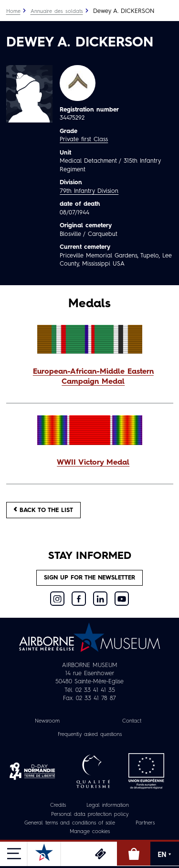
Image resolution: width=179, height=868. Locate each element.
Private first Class (84, 139)
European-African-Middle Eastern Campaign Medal (93, 377)
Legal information (108, 806)
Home (13, 12)
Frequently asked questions (90, 735)
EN (165, 855)
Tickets (100, 854)
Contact (132, 721)
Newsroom (47, 721)
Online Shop (134, 854)
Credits (58, 806)
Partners (145, 823)
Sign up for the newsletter (89, 578)
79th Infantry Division (89, 191)
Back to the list (43, 510)
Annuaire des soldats (57, 12)
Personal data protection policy (90, 815)
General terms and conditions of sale (70, 823)
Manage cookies (90, 832)
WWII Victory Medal (93, 463)
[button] (90, 378)
